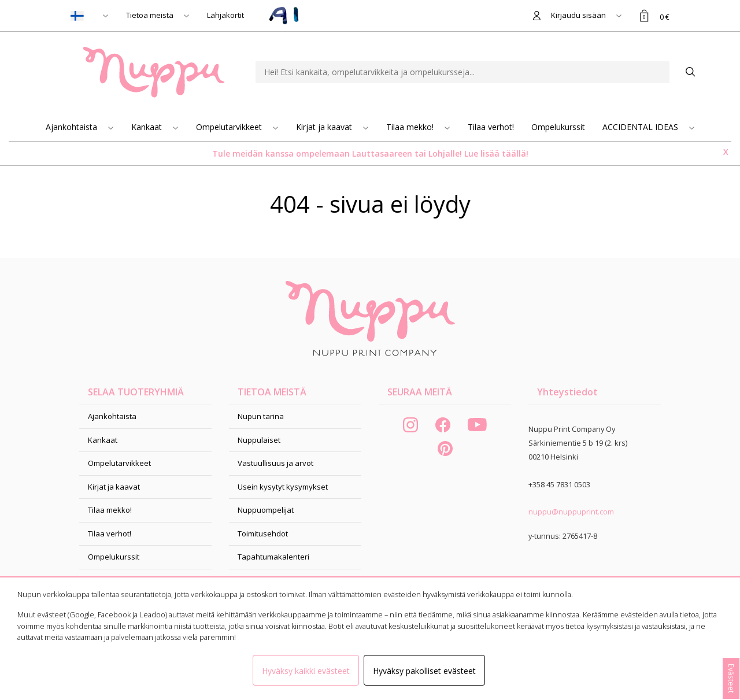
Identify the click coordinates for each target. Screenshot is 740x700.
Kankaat (148, 127)
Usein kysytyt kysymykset (283, 487)
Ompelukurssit (558, 127)
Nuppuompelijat (266, 510)
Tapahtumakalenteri (273, 557)
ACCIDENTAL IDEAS (641, 127)
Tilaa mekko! (411, 127)
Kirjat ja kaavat (325, 127)
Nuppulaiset (259, 440)
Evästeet (731, 678)
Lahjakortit (225, 15)
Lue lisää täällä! (496, 153)
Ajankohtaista (73, 127)
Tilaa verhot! (491, 127)
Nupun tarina (261, 416)
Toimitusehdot (263, 534)
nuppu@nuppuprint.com (571, 512)
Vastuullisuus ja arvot (275, 463)
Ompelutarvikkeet (230, 127)
